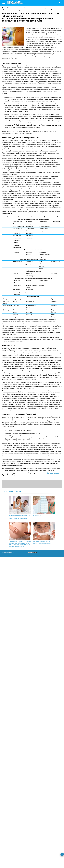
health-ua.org (16, 3)
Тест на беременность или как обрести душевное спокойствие (44, 533)
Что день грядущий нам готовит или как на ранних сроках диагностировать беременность (20, 507)
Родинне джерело (53, 473)
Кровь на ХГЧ (44, 506)
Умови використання (8, 553)
